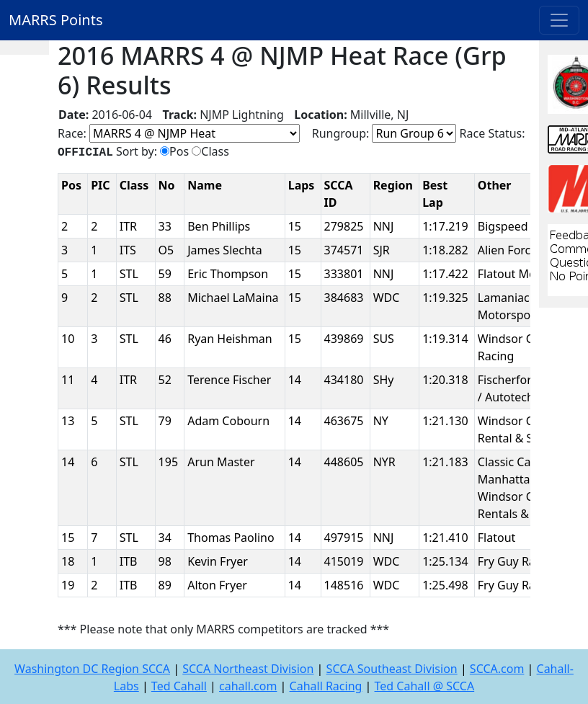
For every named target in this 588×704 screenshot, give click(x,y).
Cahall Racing (326, 686)
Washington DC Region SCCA (92, 669)
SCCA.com (497, 669)
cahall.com (248, 686)
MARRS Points (56, 20)
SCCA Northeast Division (248, 669)
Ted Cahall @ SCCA (425, 686)
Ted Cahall (179, 686)
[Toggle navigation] (559, 20)
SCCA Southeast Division (392, 669)
